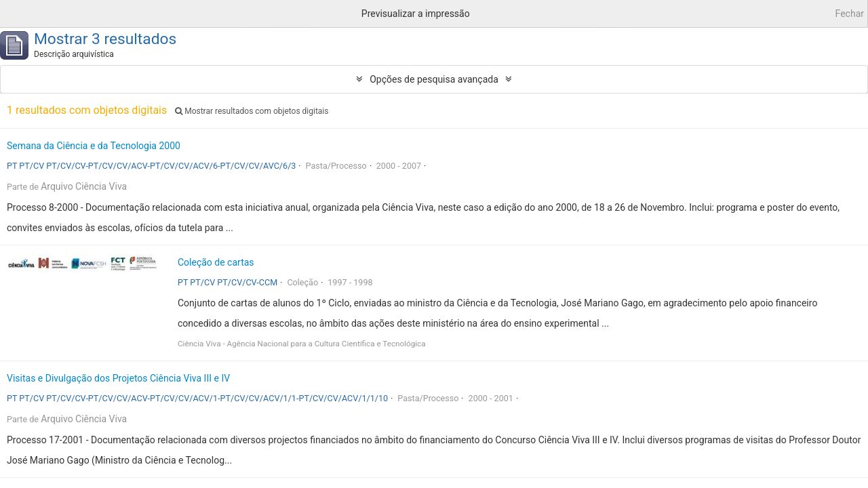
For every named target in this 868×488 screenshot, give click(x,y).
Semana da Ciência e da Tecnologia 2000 (94, 146)
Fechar (850, 14)
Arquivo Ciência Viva (84, 186)
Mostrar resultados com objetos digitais (252, 111)
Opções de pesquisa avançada (434, 79)
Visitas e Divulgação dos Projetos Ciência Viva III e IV (118, 378)
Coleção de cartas (216, 262)
